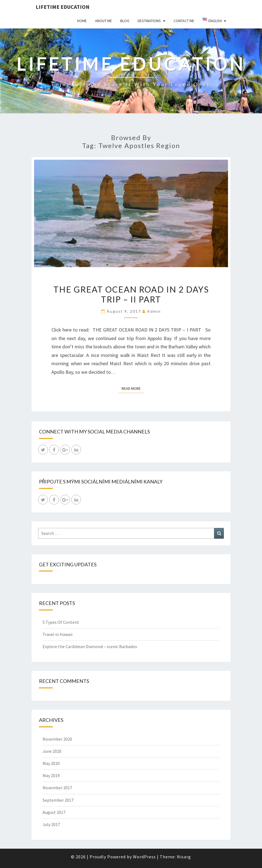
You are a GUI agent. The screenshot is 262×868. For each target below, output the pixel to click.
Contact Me (184, 21)
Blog (125, 21)
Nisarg (184, 857)
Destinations (149, 21)
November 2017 (57, 788)
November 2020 (57, 739)
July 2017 (51, 824)
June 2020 (52, 751)
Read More (133, 388)
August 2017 (54, 812)
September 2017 (58, 800)
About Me (104, 21)
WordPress (144, 857)
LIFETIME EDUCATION (63, 7)
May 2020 (51, 763)
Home (82, 21)
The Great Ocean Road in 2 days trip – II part (131, 294)
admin (154, 311)
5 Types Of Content (61, 622)
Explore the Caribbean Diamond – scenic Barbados (90, 646)
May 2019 (51, 775)
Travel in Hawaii (57, 634)
